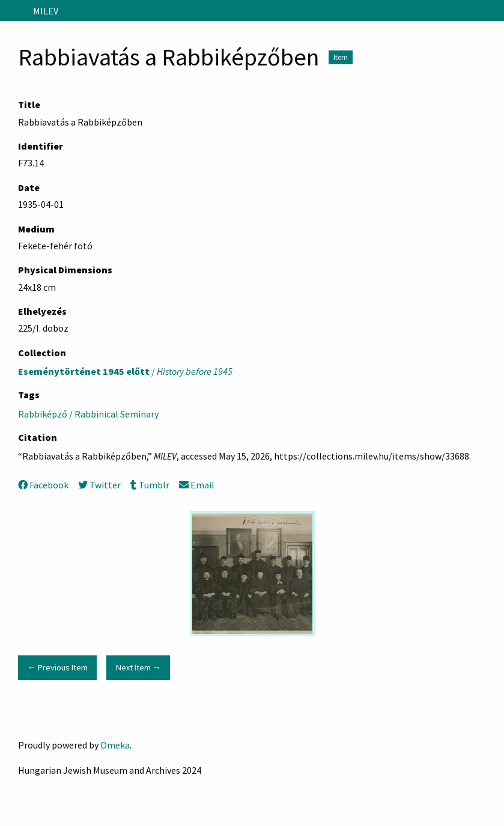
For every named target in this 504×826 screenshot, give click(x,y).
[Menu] (14, 11)
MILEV (46, 11)
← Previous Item (57, 667)
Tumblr (150, 485)
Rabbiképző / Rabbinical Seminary (88, 414)
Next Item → (138, 667)
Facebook (43, 485)
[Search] (494, 11)
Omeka (115, 745)
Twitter (99, 485)
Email (197, 485)
